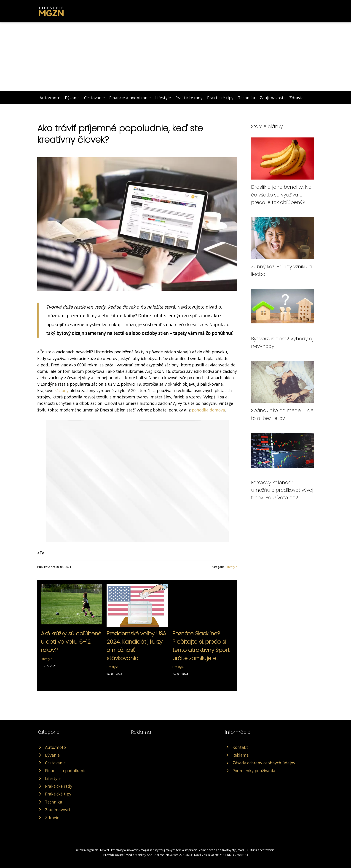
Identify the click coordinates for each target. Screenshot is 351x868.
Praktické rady (189, 98)
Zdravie (296, 98)
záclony (62, 390)
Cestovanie (94, 98)
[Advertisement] (176, 57)
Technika (247, 98)
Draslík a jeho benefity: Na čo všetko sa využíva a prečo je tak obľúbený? (281, 195)
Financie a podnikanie (130, 98)
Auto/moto (50, 98)
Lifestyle (163, 98)
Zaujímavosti (272, 98)
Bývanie (72, 98)
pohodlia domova (208, 410)
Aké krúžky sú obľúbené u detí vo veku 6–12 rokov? (71, 642)
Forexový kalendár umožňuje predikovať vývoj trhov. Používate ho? (282, 490)
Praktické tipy (220, 98)
